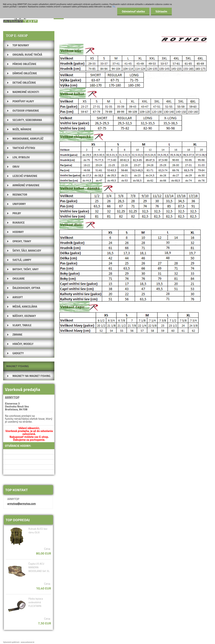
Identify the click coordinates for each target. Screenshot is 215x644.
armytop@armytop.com (22, 504)
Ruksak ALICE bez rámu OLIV (38, 531)
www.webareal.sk (28, 642)
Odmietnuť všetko (133, 11)
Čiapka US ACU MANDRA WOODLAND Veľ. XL (39, 567)
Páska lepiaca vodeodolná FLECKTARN (36, 602)
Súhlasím (161, 11)
